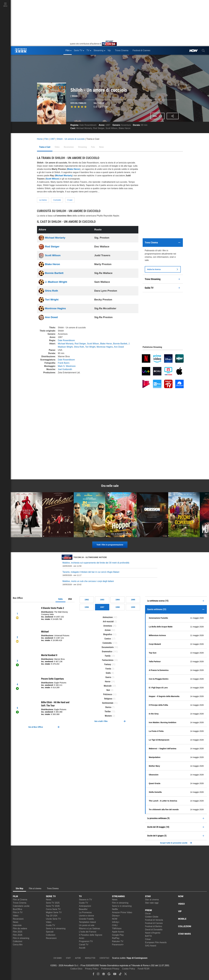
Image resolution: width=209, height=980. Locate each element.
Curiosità (57, 200)
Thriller (108, 712)
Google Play (118, 935)
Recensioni (18, 919)
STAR (148, 896)
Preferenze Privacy (110, 969)
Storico (108, 707)
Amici (82, 938)
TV (80, 896)
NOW (115, 919)
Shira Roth (52, 291)
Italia (60, 599)
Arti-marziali (108, 622)
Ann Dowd (51, 317)
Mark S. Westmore (67, 366)
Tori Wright (52, 300)
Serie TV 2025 (53, 903)
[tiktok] (120, 975)
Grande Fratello (86, 919)
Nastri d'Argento (153, 933)
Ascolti (82, 948)
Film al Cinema (20, 900)
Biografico (108, 634)
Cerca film (18, 945)
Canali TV (84, 945)
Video (16, 916)
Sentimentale (108, 703)
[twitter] (126, 975)
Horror (108, 682)
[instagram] (98, 975)
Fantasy (108, 664)
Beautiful (83, 909)
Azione (108, 630)
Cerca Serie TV (53, 909)
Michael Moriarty (84, 128)
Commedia (107, 643)
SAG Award (151, 946)
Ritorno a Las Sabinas (89, 929)
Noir (108, 690)
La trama (43, 200)
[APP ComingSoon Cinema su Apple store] (157, 958)
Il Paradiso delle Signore (91, 935)
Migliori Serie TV (54, 912)
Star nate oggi (152, 903)
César (148, 939)
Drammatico (107, 652)
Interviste (17, 925)
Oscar (148, 914)
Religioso (108, 699)
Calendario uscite (21, 906)
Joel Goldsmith (65, 369)
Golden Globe (152, 917)
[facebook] (94, 975)
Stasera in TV (85, 900)
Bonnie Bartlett (54, 273)
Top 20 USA (52, 916)
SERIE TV (51, 896)
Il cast (70, 200)
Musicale (108, 686)
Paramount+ (118, 945)
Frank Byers (64, 363)
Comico (108, 639)
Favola (108, 669)
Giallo (108, 673)
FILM (15, 896)
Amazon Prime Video (122, 912)
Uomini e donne (86, 916)
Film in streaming (21, 938)
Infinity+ (116, 922)
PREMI (148, 910)
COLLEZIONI (185, 926)
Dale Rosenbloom (88, 125)
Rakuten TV (118, 941)
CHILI (115, 925)
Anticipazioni (85, 906)
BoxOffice (17, 909)
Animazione (108, 617)
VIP (180, 911)
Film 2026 (18, 935)
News (16, 922)
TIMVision (117, 929)
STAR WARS (185, 934)
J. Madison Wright (56, 282)
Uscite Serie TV (53, 919)
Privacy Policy (92, 969)
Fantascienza (108, 660)
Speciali (50, 932)
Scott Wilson (111, 128)
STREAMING (119, 896)
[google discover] (109, 975)
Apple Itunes (118, 932)
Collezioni (17, 941)
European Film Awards (156, 942)
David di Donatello (154, 930)
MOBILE (182, 919)
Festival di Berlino (153, 926)
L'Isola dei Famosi (88, 932)
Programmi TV (86, 941)
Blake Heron (125, 128)
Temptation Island (87, 922)
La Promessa (85, 912)
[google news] (104, 975)
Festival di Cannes (154, 923)
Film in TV (18, 912)
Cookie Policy (128, 969)
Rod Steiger (99, 128)
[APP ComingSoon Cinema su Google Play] (176, 958)
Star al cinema (152, 900)
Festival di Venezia (154, 920)
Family (108, 656)
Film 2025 (18, 932)
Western (108, 716)
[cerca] (203, 50)
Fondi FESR (144, 969)
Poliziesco (108, 694)
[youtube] (115, 975)
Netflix (115, 909)
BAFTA (148, 936)
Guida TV (50, 925)
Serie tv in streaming (56, 929)
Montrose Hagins (56, 308)
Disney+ (116, 916)
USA (70, 599)
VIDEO (182, 904)
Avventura (126, 125)
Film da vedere (20, 929)
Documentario (108, 647)
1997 (108, 125)
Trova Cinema (20, 903)
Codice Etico (76, 969)
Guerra (108, 677)
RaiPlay (116, 938)
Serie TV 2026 (53, 906)
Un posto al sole (87, 925)
